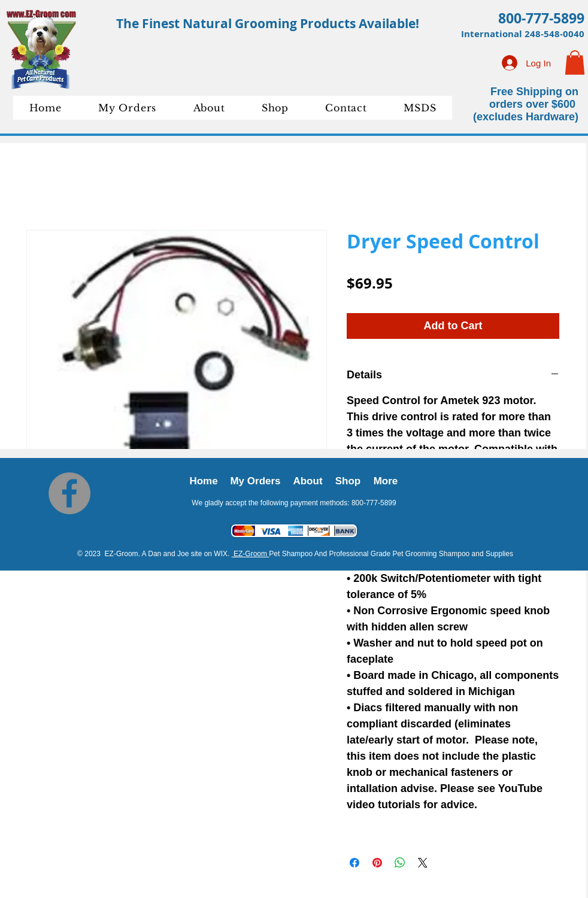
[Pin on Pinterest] (377, 863)
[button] (575, 63)
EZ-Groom (251, 554)
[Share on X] (423, 863)
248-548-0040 (554, 34)
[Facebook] (69, 493)
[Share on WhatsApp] (400, 863)
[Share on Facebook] (354, 863)
